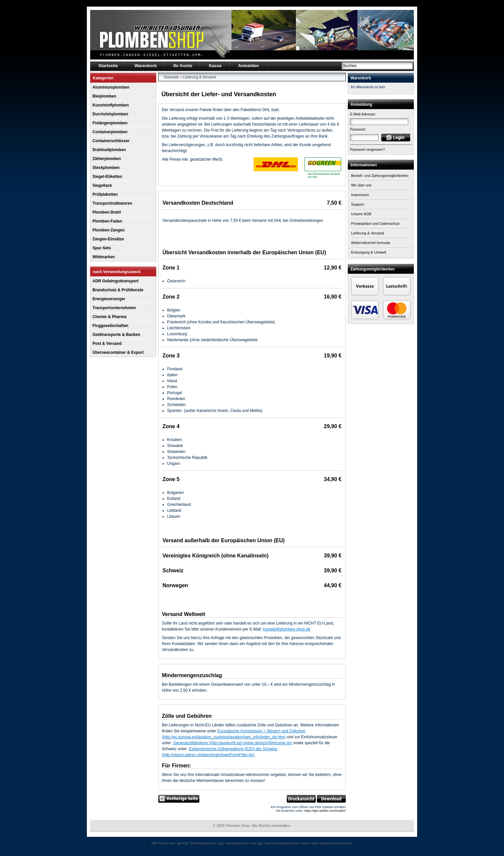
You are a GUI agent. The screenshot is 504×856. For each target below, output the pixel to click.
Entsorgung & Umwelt (369, 252)
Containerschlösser (111, 141)
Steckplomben (106, 168)
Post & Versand (107, 344)
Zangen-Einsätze (108, 239)
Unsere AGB (361, 214)
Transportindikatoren (112, 203)
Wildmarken (104, 257)
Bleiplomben (104, 96)
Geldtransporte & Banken (116, 335)
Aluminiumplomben (111, 87)
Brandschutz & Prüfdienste (118, 290)
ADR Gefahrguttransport (115, 281)
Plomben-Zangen (108, 230)
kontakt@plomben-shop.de (287, 629)
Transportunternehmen (114, 308)
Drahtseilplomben (109, 150)
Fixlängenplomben (110, 123)
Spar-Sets (102, 248)
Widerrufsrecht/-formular (371, 243)
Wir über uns (361, 185)
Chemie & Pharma (109, 317)
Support (358, 204)
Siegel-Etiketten (107, 177)
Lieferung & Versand (199, 77)
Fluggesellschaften (110, 326)
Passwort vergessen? (367, 149)
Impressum (360, 195)
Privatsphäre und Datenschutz (375, 224)
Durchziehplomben (110, 114)
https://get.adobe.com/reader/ (325, 811)
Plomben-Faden (107, 221)
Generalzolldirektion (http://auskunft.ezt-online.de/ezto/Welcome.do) (233, 743)
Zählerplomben (107, 159)
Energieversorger (109, 299)
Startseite (171, 77)
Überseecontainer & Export (118, 352)
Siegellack (102, 185)
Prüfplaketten (105, 194)
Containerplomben (110, 132)
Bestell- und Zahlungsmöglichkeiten (380, 176)
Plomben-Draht (107, 212)
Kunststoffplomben (111, 105)
